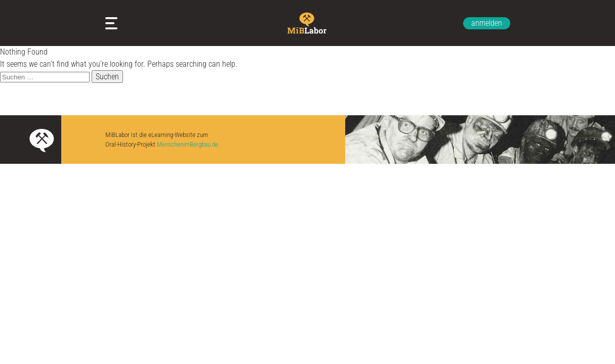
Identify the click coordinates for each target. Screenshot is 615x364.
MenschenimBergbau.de (188, 144)
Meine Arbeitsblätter (113, 23)
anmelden (487, 23)
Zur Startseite (308, 23)
